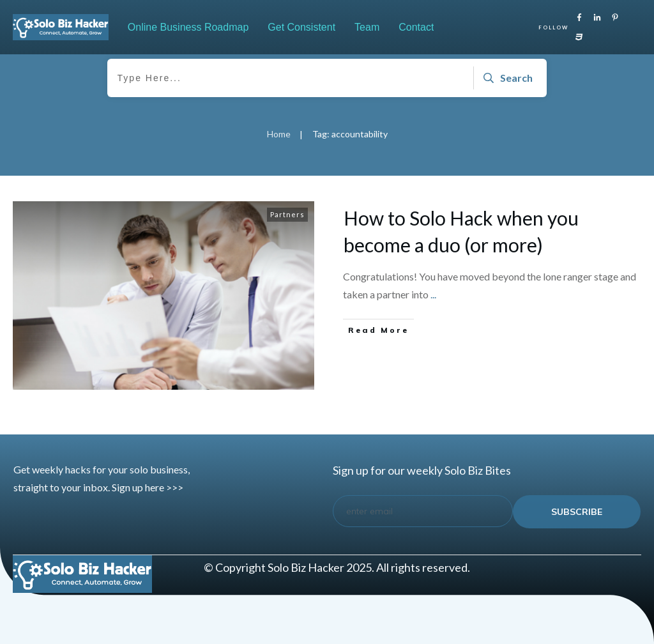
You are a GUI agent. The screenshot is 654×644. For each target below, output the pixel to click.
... (433, 294)
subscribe (577, 512)
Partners (287, 214)
